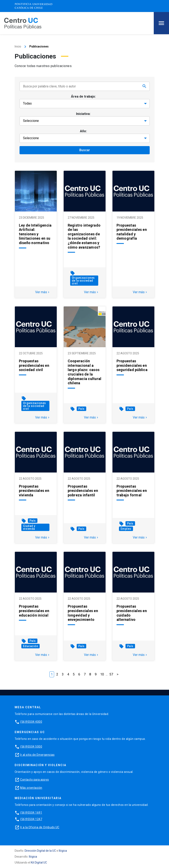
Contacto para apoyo (35, 780)
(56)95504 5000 (31, 747)
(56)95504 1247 (31, 819)
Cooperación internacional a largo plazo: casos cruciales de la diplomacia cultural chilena (85, 372)
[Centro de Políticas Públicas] (23, 23)
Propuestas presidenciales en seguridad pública (132, 365)
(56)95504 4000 (31, 722)
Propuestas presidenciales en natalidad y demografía (132, 232)
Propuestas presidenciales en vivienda (34, 491)
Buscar (85, 150)
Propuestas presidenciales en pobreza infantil (83, 491)
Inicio (18, 46)
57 (111, 674)
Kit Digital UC (39, 862)
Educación (31, 646)
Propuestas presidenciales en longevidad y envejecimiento (83, 613)
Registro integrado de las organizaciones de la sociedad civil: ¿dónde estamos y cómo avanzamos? (84, 236)
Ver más (43, 292)
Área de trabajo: (83, 96)
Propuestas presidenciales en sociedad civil (34, 365)
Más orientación (31, 788)
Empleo (126, 529)
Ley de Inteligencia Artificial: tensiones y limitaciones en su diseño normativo (35, 234)
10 (102, 674)
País (81, 409)
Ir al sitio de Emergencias (37, 755)
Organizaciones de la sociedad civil (83, 281)
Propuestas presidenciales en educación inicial (34, 611)
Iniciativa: (83, 114)
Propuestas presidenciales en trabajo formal (132, 491)
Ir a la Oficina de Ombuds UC (40, 827)
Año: (83, 131)
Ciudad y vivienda (29, 527)
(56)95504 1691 (31, 813)
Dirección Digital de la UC (40, 851)
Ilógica (63, 851)
